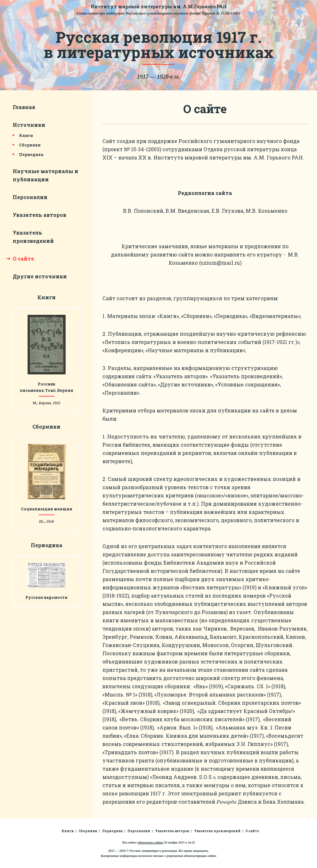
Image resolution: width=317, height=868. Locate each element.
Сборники (30, 145)
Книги (26, 135)
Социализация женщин (47, 509)
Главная (24, 107)
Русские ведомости (46, 597)
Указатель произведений (217, 831)
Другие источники (40, 276)
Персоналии (30, 197)
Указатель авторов (39, 215)
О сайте (23, 259)
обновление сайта (150, 842)
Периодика (31, 154)
